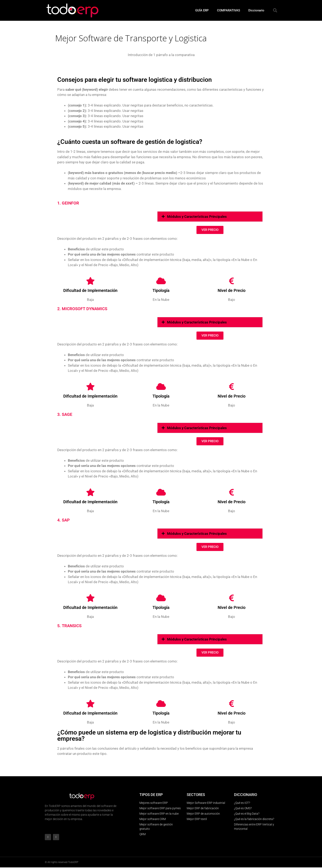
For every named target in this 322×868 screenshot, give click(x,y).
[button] (275, 10)
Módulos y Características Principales (197, 217)
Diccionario (256, 10)
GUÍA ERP (202, 10)
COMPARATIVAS (229, 10)
